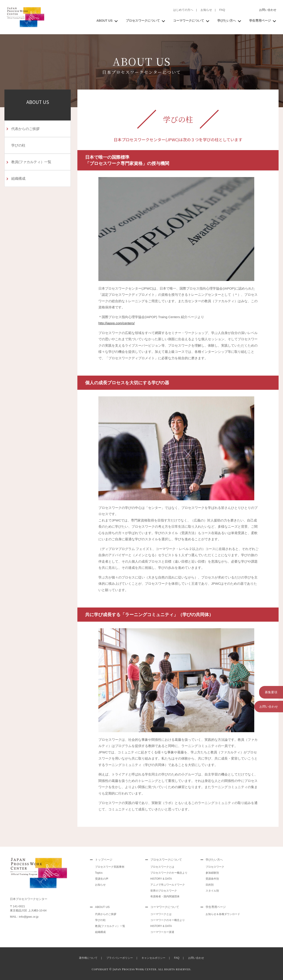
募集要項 (269, 692)
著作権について (88, 958)
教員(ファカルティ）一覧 (31, 162)
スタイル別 (212, 891)
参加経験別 (212, 873)
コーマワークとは (161, 914)
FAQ (222, 10)
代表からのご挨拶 (25, 129)
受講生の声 (102, 879)
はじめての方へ (183, 10)
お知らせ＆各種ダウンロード (223, 914)
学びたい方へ (227, 21)
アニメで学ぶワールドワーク (168, 885)
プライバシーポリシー (120, 958)
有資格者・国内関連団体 (165, 896)
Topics (99, 873)
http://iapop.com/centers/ (117, 323)
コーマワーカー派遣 (162, 932)
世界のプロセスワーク (164, 891)
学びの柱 (18, 145)
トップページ (104, 860)
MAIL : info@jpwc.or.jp (24, 917)
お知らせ (206, 10)
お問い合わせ (268, 10)
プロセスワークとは (162, 867)
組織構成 (18, 179)
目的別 (210, 885)
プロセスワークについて (143, 21)
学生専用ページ (260, 21)
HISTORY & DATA (161, 879)
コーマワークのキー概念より (168, 920)
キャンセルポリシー (153, 958)
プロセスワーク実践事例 (110, 867)
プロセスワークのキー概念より (169, 873)
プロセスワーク (215, 867)
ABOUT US (104, 21)
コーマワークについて (189, 21)
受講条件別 (212, 879)
